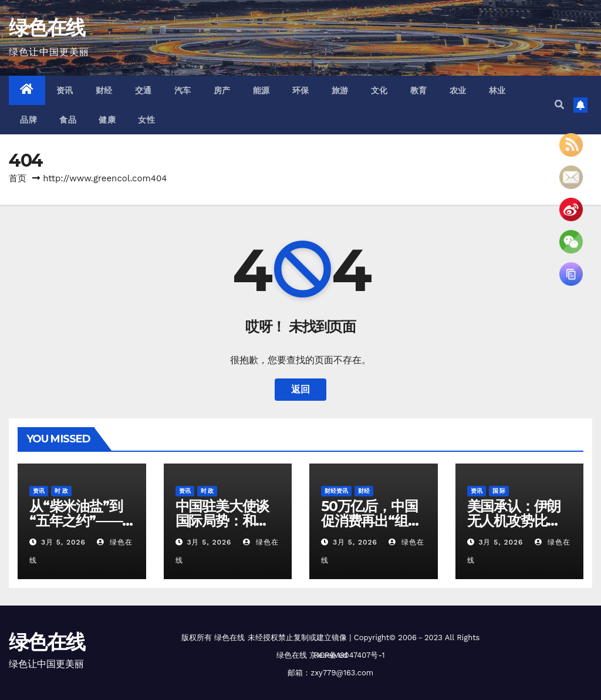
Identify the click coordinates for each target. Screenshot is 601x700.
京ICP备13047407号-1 (347, 655)
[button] (559, 105)
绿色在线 (47, 28)
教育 (419, 90)
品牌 (28, 120)
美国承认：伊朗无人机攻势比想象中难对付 (514, 521)
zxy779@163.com (342, 673)
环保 (301, 90)
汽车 (183, 90)
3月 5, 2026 (63, 542)
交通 (144, 90)
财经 (104, 90)
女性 (146, 120)
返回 (300, 389)
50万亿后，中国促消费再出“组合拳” (371, 521)
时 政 (61, 491)
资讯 (65, 90)
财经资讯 (336, 491)
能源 (261, 90)
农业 (458, 90)
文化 (379, 90)
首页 (18, 178)
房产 (222, 90)
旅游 (340, 90)
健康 (107, 120)
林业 (497, 90)
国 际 (499, 491)
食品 (68, 120)
